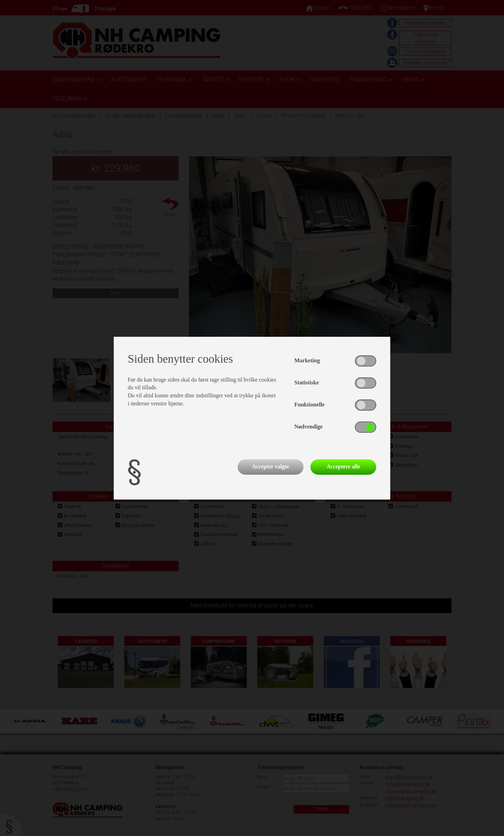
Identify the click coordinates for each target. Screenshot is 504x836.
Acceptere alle (343, 466)
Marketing (307, 360)
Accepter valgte (271, 466)
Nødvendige (309, 427)
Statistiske (307, 382)
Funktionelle (309, 405)
